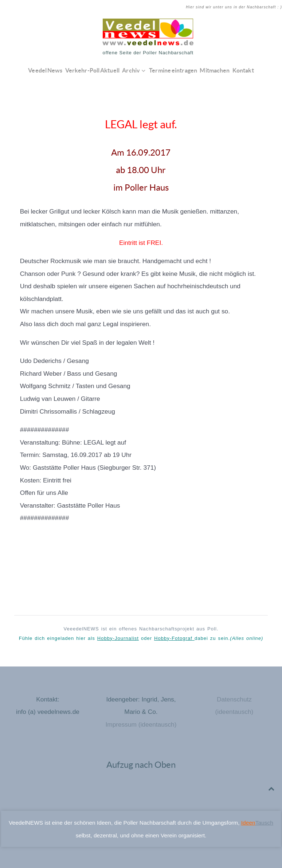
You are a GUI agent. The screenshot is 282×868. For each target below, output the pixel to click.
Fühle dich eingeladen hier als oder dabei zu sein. (141, 638)
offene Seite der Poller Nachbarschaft (148, 53)
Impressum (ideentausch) (141, 724)
